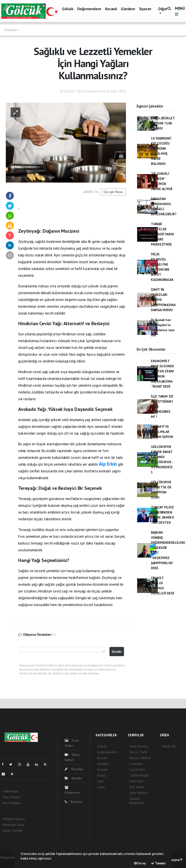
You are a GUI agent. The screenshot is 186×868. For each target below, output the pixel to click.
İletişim (73, 802)
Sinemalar (136, 781)
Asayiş (101, 775)
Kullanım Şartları (14, 819)
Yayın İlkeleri (11, 797)
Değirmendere (89, 9)
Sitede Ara (169, 746)
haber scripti (9, 862)
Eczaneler (136, 764)
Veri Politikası (12, 803)
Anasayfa (11, 30)
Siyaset (145, 9)
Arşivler (74, 778)
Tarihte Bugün (139, 775)
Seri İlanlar (137, 787)
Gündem (128, 9)
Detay (140, 863)
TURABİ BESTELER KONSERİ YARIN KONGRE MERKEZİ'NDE (162, 234)
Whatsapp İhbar (13, 825)
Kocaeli (111, 9)
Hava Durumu (139, 746)
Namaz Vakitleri (140, 758)
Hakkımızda (10, 791)
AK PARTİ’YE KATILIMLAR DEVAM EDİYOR (162, 432)
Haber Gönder (13, 830)
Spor (101, 781)
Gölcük (68, 9)
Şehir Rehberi (139, 793)
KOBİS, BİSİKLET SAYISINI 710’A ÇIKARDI (163, 123)
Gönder (117, 652)
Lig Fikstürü (137, 769)
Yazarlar (74, 769)
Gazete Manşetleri (137, 801)
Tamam (158, 863)
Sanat (101, 787)
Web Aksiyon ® (172, 860)
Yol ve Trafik (138, 752)
